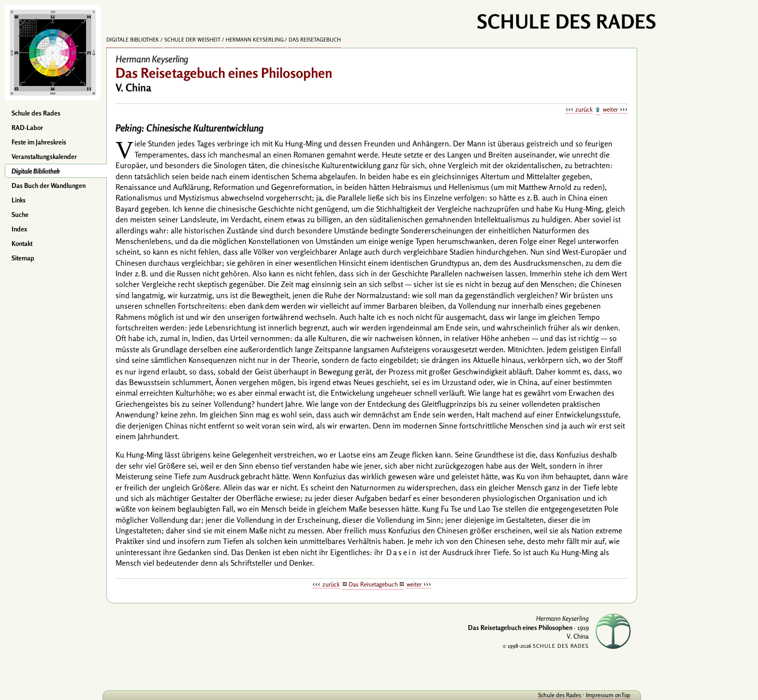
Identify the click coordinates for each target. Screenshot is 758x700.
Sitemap (23, 258)
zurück (584, 109)
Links (19, 200)
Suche (20, 214)
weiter (610, 109)
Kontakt (22, 243)
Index (19, 229)
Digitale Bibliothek (36, 171)
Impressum (600, 695)
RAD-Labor (27, 128)
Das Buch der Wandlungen (49, 186)
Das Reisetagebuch (315, 40)
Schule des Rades (36, 113)
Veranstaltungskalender (44, 157)
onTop (623, 695)
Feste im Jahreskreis (39, 142)
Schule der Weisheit (192, 40)
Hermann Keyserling (255, 40)
